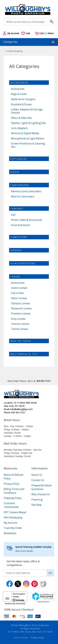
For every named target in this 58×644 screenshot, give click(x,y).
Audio (15, 172)
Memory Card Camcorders (26, 191)
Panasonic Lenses (21, 308)
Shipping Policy (13, 498)
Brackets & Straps (21, 104)
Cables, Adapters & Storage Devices (27, 111)
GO (50, 573)
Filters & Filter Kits (21, 118)
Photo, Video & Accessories (27, 220)
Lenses (15, 276)
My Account (10, 523)
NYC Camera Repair (15, 512)
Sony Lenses (18, 319)
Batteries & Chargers (23, 99)
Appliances (19, 159)
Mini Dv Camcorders (23, 197)
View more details (24, 551)
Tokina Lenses (19, 329)
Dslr (13, 215)
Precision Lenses (21, 314)
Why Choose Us (41, 494)
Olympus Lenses (20, 303)
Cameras (17, 209)
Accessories (19, 83)
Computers (19, 237)
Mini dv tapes (21, 341)
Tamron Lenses (20, 324)
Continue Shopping (14, 51)
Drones (16, 250)
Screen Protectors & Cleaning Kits (28, 145)
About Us (37, 475)
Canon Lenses (19, 288)
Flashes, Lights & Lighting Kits (28, 123)
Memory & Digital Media (25, 133)
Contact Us (38, 480)
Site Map (37, 505)
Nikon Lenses (19, 298)
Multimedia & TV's (24, 354)
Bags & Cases (19, 94)
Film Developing (23, 263)
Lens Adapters (19, 128)
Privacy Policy (11, 484)
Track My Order (13, 528)
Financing (37, 500)
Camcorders (20, 185)
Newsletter (10, 533)
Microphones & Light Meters (28, 139)
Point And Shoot (20, 225)
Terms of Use (21, 638)
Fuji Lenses (17, 293)
